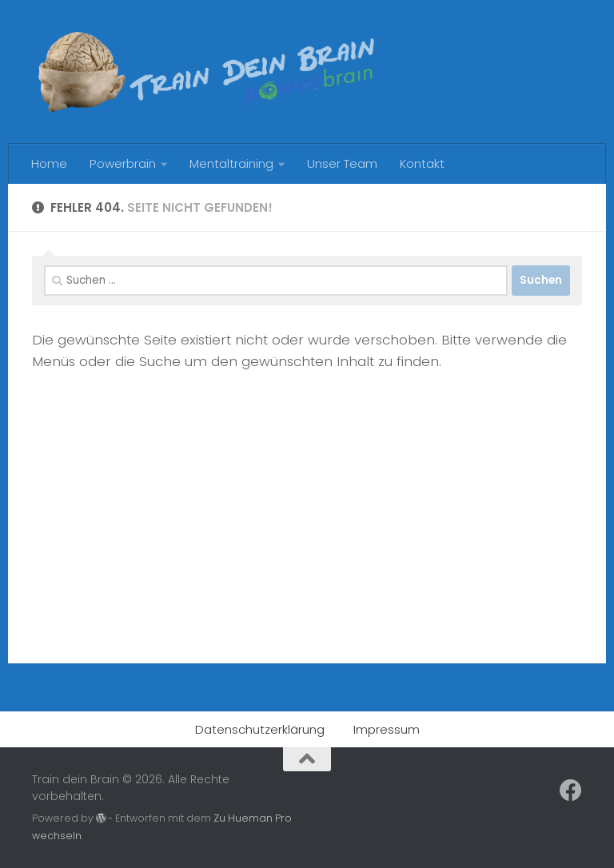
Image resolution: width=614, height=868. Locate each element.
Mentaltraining (231, 163)
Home (49, 163)
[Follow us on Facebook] (571, 790)
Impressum (387, 729)
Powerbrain (123, 163)
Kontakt (422, 163)
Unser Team (342, 163)
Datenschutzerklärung (260, 729)
